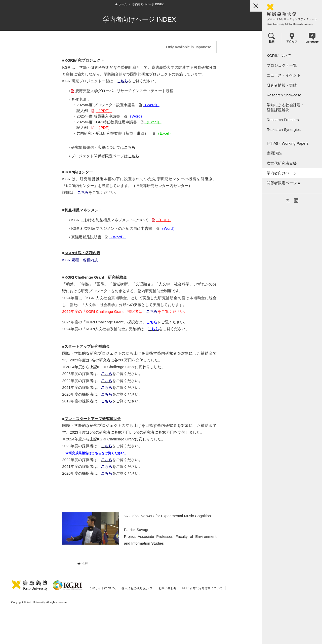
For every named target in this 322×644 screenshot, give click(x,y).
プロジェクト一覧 (282, 65)
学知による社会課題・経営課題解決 (286, 107)
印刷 (73, 564)
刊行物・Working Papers (288, 143)
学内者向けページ (282, 173)
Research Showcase (284, 95)
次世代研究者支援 (282, 163)
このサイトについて (102, 588)
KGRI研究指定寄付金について (202, 588)
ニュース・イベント (284, 75)
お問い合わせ (167, 588)
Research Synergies (284, 129)
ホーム (112, 4)
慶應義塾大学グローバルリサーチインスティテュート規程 (113, 91)
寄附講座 (274, 153)
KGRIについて (279, 55)
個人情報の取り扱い (136, 589)
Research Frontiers (283, 120)
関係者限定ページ (283, 183)
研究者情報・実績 (282, 85)
